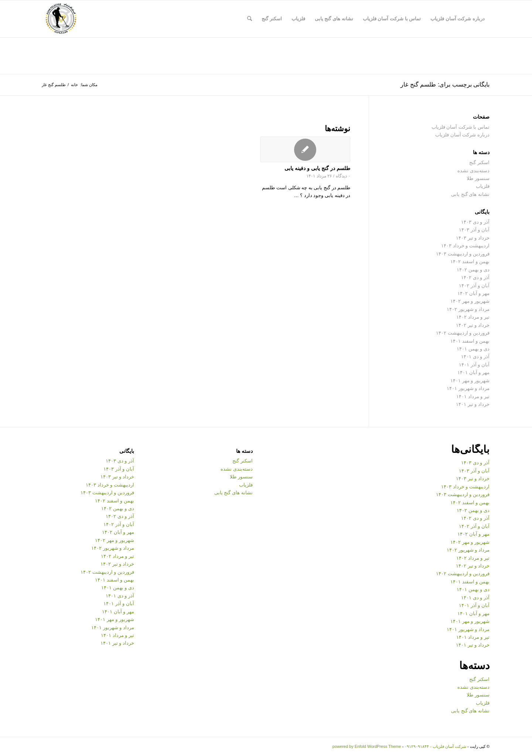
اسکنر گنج (479, 162)
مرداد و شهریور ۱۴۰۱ (468, 388)
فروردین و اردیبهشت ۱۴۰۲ (463, 333)
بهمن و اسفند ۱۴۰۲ (470, 262)
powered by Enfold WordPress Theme (367, 746)
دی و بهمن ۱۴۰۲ (473, 270)
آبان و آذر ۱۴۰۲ (474, 286)
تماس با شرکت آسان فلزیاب (461, 127)
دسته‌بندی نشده (473, 171)
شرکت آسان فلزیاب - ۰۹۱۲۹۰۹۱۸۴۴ (435, 746)
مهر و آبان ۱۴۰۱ (473, 372)
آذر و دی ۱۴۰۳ (475, 222)
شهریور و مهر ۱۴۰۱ (470, 381)
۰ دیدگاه (343, 176)
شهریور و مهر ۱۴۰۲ (470, 301)
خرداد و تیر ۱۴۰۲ (473, 325)
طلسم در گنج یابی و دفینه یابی (317, 168)
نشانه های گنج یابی (470, 194)
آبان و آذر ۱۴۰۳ (474, 230)
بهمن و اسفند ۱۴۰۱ (470, 341)
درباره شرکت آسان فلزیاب (462, 135)
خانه (74, 85)
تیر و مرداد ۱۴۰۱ (473, 396)
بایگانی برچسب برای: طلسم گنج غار (445, 84)
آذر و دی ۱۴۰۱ (475, 357)
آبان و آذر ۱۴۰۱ (474, 365)
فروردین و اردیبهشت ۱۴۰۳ (463, 254)
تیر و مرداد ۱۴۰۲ (473, 317)
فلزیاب (483, 186)
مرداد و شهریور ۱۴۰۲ (468, 309)
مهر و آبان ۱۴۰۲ (473, 293)
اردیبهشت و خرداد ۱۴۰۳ (465, 246)
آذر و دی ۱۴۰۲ (475, 277)
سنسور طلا (478, 178)
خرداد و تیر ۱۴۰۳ (473, 238)
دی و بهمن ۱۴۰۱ (473, 349)
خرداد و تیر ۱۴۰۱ (473, 404)
